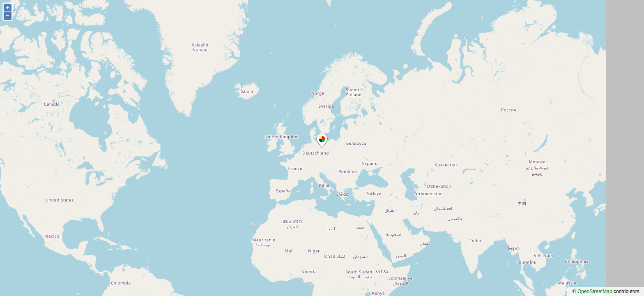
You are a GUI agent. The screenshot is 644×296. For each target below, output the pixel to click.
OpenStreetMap (595, 291)
